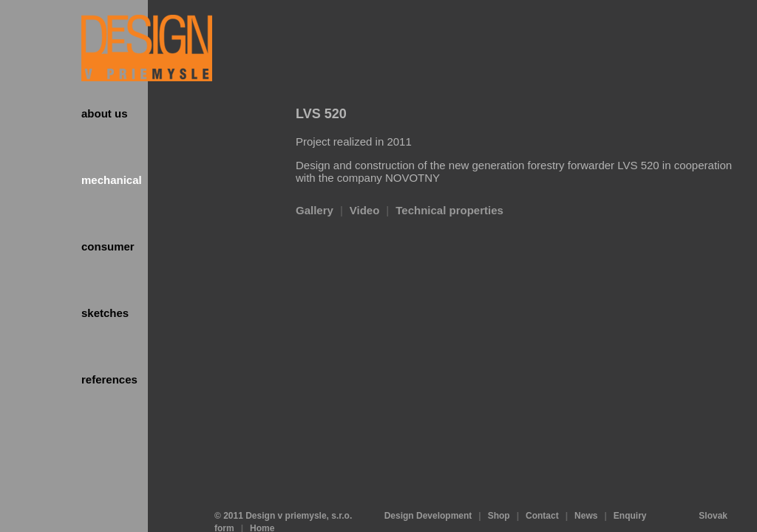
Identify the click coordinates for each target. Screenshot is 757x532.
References (109, 379)
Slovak (713, 490)
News (586, 490)
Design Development (428, 490)
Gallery (315, 210)
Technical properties (449, 210)
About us (105, 113)
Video (365, 210)
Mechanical (112, 180)
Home (262, 502)
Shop (499, 490)
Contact (542, 490)
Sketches (105, 313)
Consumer (108, 246)
